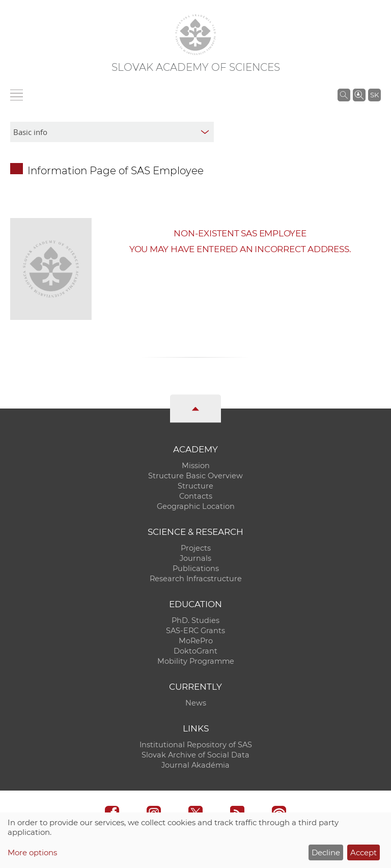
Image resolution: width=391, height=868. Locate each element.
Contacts (196, 496)
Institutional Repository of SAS (196, 745)
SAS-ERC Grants (195, 631)
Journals (195, 558)
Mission (196, 466)
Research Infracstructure (196, 579)
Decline (326, 852)
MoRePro (196, 641)
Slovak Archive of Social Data (195, 755)
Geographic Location (196, 506)
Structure (195, 486)
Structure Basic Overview (195, 476)
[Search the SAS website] (344, 95)
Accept (364, 852)
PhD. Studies (195, 620)
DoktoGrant (195, 651)
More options (32, 852)
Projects (196, 548)
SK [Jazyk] (374, 95)
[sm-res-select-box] (112, 132)
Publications (196, 568)
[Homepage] (195, 35)
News (196, 703)
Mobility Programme (196, 661)
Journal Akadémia (195, 765)
